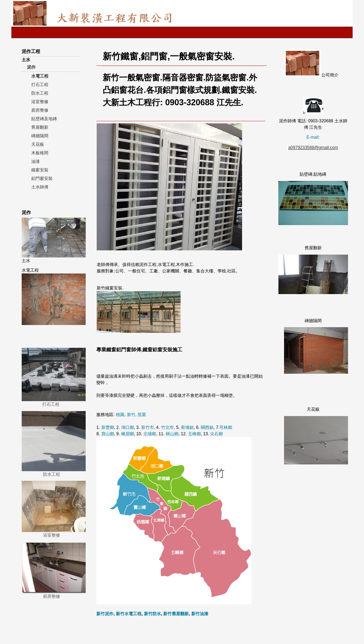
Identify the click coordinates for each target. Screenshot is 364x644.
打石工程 (40, 85)
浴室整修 (40, 102)
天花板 (38, 144)
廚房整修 (40, 110)
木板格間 (40, 153)
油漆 (36, 161)
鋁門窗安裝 (42, 179)
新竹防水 (152, 614)
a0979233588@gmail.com (313, 148)
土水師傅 (40, 187)
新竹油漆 (200, 614)
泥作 (31, 67)
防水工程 (40, 93)
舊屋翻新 (40, 127)
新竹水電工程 (129, 614)
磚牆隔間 (40, 136)
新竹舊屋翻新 (176, 614)
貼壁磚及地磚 (44, 119)
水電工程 (40, 76)
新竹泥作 (105, 614)
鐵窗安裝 (40, 170)
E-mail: (313, 137)
